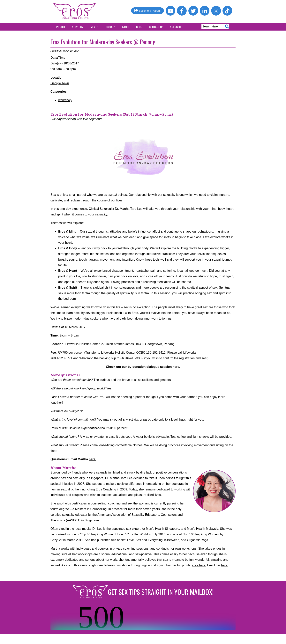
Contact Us (156, 27)
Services (77, 27)
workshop (65, 100)
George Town (60, 83)
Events (94, 27)
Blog (139, 27)
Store (126, 27)
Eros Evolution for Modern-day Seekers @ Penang (103, 42)
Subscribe (176, 27)
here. (176, 367)
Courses (110, 27)
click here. (199, 565)
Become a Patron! (147, 11)
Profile (61, 27)
